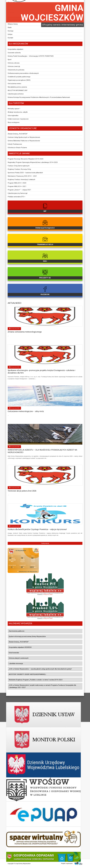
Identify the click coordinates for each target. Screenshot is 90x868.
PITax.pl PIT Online (48, 594)
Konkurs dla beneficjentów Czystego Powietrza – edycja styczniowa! (37, 529)
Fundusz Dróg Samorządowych (19, 166)
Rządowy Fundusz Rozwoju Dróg (19, 169)
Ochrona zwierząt (14, 66)
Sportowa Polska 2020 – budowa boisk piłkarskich (25, 173)
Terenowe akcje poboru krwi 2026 (22, 491)
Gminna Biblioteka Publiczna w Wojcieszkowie (24, 141)
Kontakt (10, 38)
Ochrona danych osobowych (19, 658)
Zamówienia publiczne (17, 631)
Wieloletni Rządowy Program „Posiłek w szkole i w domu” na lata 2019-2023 (36, 680)
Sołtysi (10, 34)
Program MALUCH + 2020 (17, 183)
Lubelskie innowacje (16, 664)
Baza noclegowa (13, 122)
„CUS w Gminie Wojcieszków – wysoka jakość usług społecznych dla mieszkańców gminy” (40, 669)
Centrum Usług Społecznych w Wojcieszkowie (24, 137)
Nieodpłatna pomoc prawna (17, 87)
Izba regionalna (13, 116)
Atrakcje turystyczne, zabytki (18, 112)
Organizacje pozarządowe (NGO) (19, 80)
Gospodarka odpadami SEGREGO (20, 647)
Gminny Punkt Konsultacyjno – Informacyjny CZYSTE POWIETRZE (31, 56)
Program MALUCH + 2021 (17, 186)
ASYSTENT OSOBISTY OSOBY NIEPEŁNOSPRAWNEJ (27, 674)
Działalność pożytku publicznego (19, 77)
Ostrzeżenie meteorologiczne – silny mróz (26, 411)
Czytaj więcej (45, 543)
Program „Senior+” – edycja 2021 (19, 190)
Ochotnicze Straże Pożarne (17, 148)
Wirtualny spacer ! (14, 109)
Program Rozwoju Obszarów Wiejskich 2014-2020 (25, 159)
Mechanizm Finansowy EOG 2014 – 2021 (22, 176)
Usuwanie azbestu (14, 53)
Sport (10, 60)
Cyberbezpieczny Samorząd (17, 193)
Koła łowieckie (14, 653)
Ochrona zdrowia (14, 63)
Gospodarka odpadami (15, 49)
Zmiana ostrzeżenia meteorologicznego (25, 332)
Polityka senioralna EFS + (16, 197)
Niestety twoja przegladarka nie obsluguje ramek (23, 560)
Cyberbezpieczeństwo (16, 94)
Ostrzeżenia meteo (14, 84)
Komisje (11, 31)
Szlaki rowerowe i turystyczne (18, 119)
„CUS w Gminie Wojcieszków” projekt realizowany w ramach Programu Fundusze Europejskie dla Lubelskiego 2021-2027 (42, 686)
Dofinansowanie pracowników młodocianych (23, 73)
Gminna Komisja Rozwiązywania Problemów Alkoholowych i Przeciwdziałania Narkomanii (39, 97)
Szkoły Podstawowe (15, 144)
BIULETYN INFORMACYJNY (18, 90)
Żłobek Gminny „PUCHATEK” (18, 134)
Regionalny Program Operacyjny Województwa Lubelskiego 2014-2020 (33, 162)
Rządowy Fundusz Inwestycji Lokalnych (21, 180)
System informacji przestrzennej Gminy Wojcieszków (27, 636)
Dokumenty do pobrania (16, 70)
